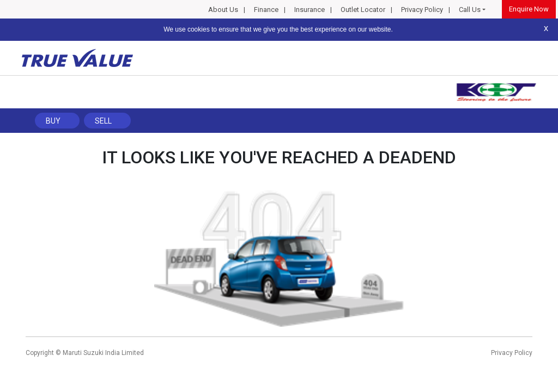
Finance (266, 10)
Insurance (310, 10)
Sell (103, 121)
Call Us (470, 10)
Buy (53, 121)
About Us (223, 10)
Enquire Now (529, 9)
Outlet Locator (363, 10)
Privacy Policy (422, 10)
